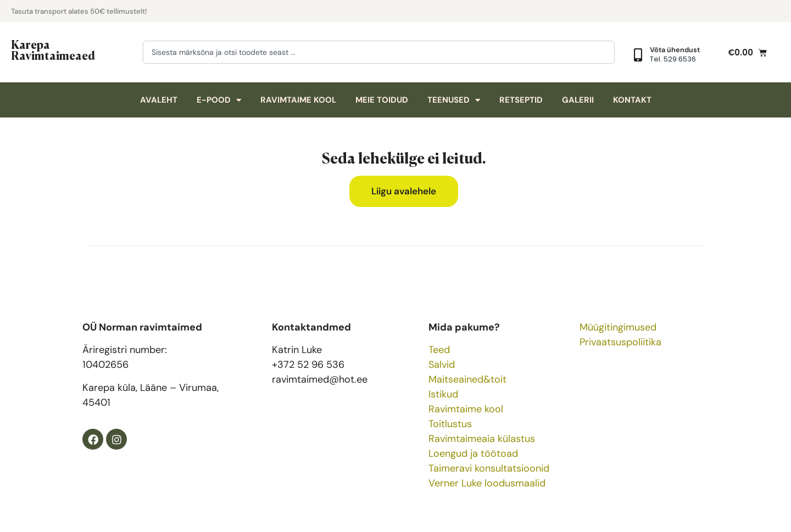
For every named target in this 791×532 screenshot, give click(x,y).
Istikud (443, 394)
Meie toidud (382, 100)
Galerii (578, 100)
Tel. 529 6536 (673, 59)
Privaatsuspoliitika (620, 342)
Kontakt (632, 100)
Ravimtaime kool (298, 100)
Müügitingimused (618, 327)
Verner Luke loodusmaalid (487, 483)
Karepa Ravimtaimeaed (53, 49)
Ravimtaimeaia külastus (482, 439)
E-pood (219, 100)
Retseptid (521, 100)
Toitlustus (450, 424)
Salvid (442, 365)
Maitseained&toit (467, 379)
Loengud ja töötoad (473, 453)
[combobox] (379, 52)
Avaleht (159, 100)
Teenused (454, 100)
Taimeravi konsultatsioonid (489, 468)
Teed (439, 350)
